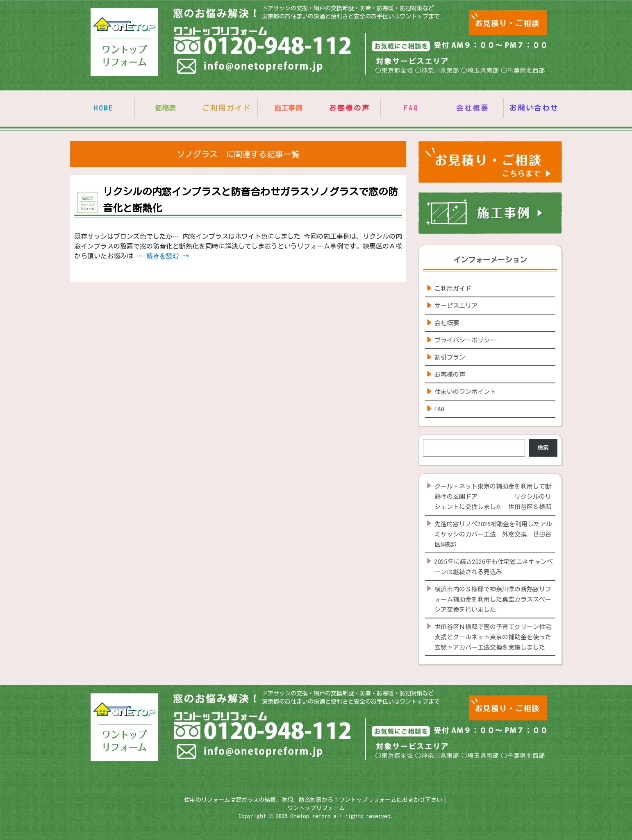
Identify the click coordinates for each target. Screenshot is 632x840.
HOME (104, 108)
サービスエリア (456, 306)
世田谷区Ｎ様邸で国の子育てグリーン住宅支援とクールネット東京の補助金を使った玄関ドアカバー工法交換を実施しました (493, 637)
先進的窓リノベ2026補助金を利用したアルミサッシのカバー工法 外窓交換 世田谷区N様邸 (493, 534)
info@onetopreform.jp (251, 68)
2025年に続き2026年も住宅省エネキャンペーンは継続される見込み (494, 567)
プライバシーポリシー (465, 340)
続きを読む (168, 256)
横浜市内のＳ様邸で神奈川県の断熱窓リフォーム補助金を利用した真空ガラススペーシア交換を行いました (493, 599)
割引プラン (450, 357)
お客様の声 (350, 108)
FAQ (411, 108)
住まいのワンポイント (465, 392)
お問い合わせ (534, 108)
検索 (543, 448)
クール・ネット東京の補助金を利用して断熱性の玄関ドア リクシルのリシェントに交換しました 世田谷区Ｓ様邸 (493, 497)
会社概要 (473, 108)
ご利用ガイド (227, 108)
